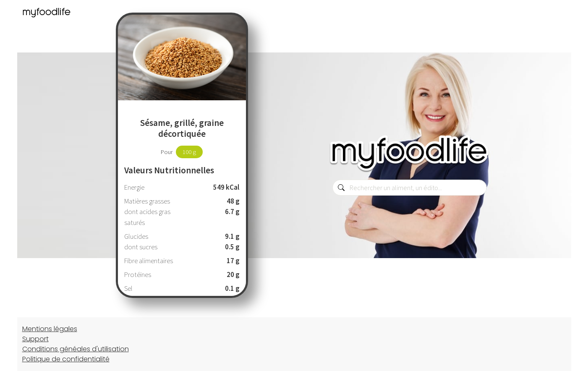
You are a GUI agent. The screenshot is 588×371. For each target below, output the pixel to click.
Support (35, 339)
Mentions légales (50, 329)
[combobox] (410, 188)
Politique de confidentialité (66, 359)
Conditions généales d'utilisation (76, 349)
